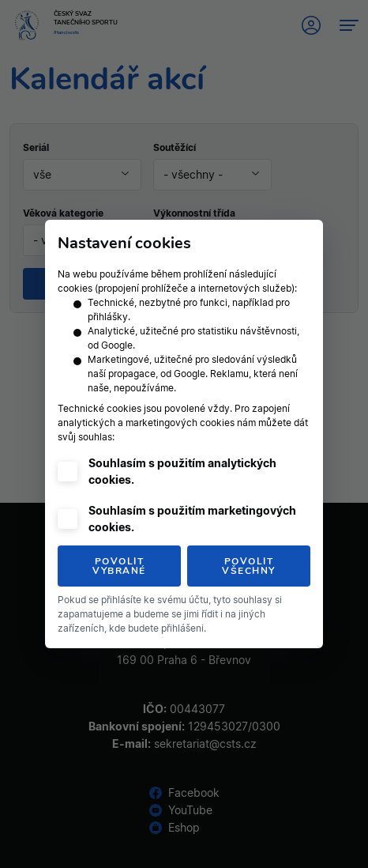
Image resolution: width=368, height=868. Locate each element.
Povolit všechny (249, 566)
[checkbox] (68, 472)
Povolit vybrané (119, 566)
